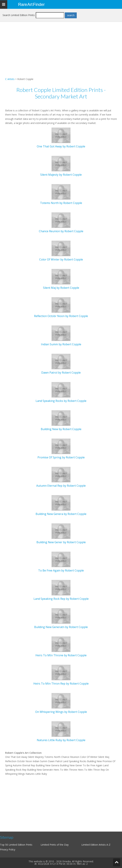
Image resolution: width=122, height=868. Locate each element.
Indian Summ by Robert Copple (61, 344)
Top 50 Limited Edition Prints (16, 845)
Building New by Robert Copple (61, 429)
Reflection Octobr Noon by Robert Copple (61, 316)
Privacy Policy (8, 849)
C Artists (10, 79)
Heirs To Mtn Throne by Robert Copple (61, 655)
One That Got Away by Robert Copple (61, 146)
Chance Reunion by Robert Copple (61, 231)
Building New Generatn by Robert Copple (61, 627)
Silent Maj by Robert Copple (61, 288)
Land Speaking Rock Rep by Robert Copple (61, 599)
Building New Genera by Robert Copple (61, 514)
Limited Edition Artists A (95, 845)
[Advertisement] (61, 53)
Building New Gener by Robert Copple (61, 542)
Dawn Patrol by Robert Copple (61, 373)
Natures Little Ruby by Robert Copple (61, 740)
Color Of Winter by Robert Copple (61, 259)
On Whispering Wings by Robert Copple (61, 712)
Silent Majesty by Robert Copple (61, 175)
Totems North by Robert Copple (61, 203)
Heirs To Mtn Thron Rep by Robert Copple (61, 684)
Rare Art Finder (31, 4)
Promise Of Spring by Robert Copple (61, 457)
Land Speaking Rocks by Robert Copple (61, 401)
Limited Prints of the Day (55, 845)
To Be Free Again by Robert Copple (61, 570)
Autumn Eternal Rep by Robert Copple (61, 486)
